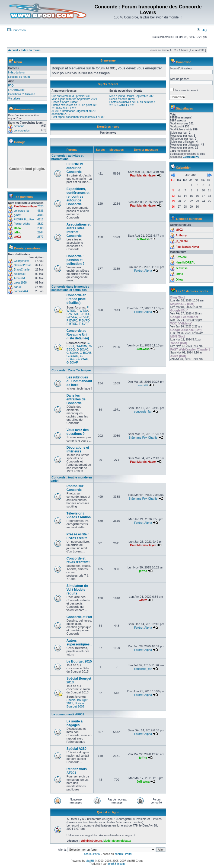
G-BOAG (82, 359)
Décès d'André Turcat (65, 102)
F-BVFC (72, 320)
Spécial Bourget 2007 (76, 705)
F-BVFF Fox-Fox (24, 219)
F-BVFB (84, 317)
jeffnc (17, 232)
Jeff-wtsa (143, 239)
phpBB (90, 861)
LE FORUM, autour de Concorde (75, 168)
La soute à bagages (74, 723)
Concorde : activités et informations (67, 157)
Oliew (17, 228)
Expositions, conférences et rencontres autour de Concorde (78, 197)
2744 (40, 232)
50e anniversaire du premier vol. (71, 96)
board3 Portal (92, 854)
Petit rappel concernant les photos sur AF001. (79, 117)
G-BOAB (86, 353)
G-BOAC (82, 349)
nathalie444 (21, 291)
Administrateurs (92, 841)
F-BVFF (84, 324)
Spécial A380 (76, 749)
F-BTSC (85, 314)
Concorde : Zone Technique (71, 370)
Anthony (181, 235)
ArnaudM (19, 278)
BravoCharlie (22, 270)
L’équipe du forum (19, 77)
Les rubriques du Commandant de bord (79, 381)
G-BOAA (72, 353)
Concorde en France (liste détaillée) (76, 299)
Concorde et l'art (79, 617)
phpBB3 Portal (124, 854)
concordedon (22, 131)
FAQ (202, 30)
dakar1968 (20, 283)
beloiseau (20, 274)
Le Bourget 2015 (79, 661)
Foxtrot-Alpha (22, 224)
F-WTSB (72, 314)
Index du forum (31, 50)
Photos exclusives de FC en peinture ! (74, 105)
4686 (40, 211)
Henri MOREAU (186, 263)
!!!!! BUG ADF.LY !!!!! (64, 108)
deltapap (19, 126)
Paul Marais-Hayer (26, 206)
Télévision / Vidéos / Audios (79, 515)
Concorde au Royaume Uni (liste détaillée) (78, 335)
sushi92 (143, 385)
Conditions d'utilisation (22, 94)
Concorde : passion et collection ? (76, 260)
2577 (40, 237)
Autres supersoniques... (79, 642)
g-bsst (17, 215)
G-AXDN (82, 346)
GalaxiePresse (23, 265)
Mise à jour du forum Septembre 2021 (74, 99)
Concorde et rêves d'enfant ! (78, 560)
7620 (40, 206)
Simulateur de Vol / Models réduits (77, 590)
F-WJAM (181, 257)
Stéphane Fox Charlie (143, 438)
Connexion (17, 30)
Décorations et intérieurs (78, 449)
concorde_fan (22, 211)
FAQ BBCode (16, 90)
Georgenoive (22, 261)
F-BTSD (72, 324)
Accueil (13, 50)
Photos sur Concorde (75, 488)
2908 (40, 228)
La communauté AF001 (68, 714)
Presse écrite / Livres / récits (77, 536)
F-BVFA (72, 317)
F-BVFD (84, 320)
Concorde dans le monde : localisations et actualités (70, 288)
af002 (17, 237)
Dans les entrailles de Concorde (76, 399)
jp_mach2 (182, 241)
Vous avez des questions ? (78, 432)
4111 (40, 219)
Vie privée (14, 99)
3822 (40, 224)
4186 (40, 215)
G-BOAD (72, 356)
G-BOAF (72, 362)
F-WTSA (82, 311)
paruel (18, 287)
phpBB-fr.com (116, 864)
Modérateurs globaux (117, 841)
